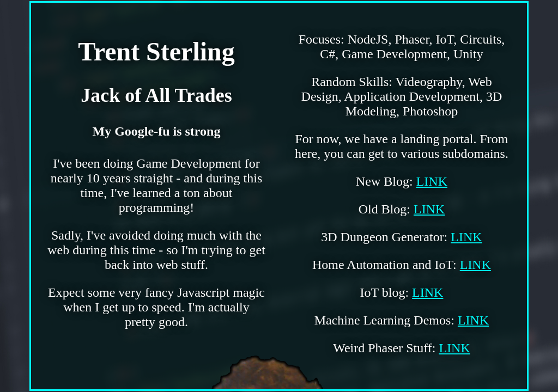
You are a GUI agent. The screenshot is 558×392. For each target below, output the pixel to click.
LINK (432, 181)
